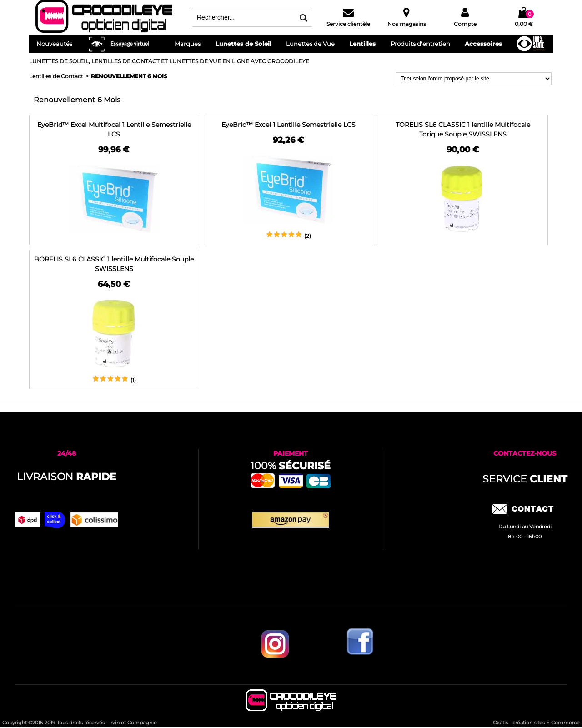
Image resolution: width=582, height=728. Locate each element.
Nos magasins (407, 24)
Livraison (67, 477)
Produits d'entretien (420, 44)
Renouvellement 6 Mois (129, 76)
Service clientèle (348, 24)
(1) (133, 380)
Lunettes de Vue (310, 44)
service (525, 479)
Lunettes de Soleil (243, 44)
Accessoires (483, 44)
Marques (188, 44)
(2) (308, 236)
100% (291, 466)
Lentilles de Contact (56, 76)
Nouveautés (54, 44)
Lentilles (362, 44)
